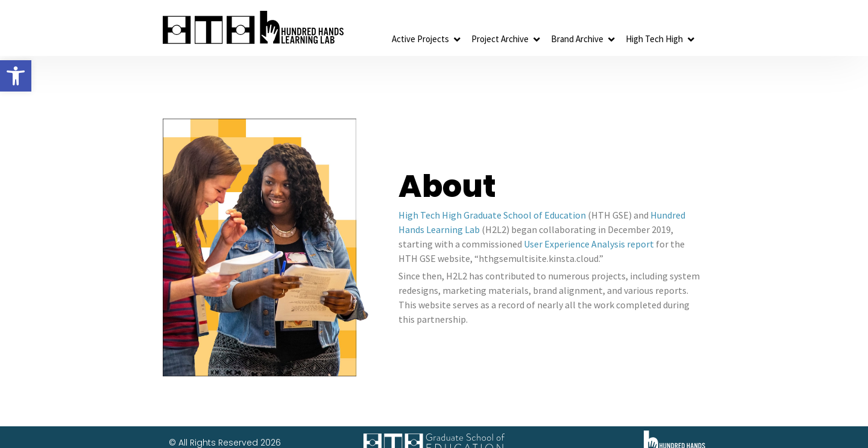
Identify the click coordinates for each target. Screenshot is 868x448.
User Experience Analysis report (589, 244)
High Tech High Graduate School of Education (492, 215)
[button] (16, 76)
